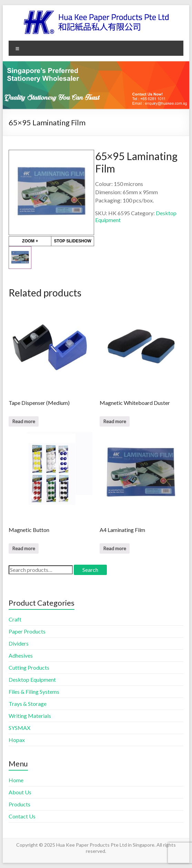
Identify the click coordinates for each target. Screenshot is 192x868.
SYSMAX (19, 728)
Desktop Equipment (32, 679)
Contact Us (22, 816)
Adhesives (21, 655)
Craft (15, 619)
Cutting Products (29, 667)
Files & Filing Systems (34, 692)
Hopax (17, 740)
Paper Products (27, 631)
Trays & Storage (28, 704)
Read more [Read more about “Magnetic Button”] (24, 548)
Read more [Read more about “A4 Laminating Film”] (115, 548)
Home (16, 780)
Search (90, 570)
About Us (20, 792)
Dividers (19, 643)
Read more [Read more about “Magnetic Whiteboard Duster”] (115, 421)
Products (19, 804)
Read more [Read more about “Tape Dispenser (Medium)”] (24, 421)
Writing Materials (30, 716)
